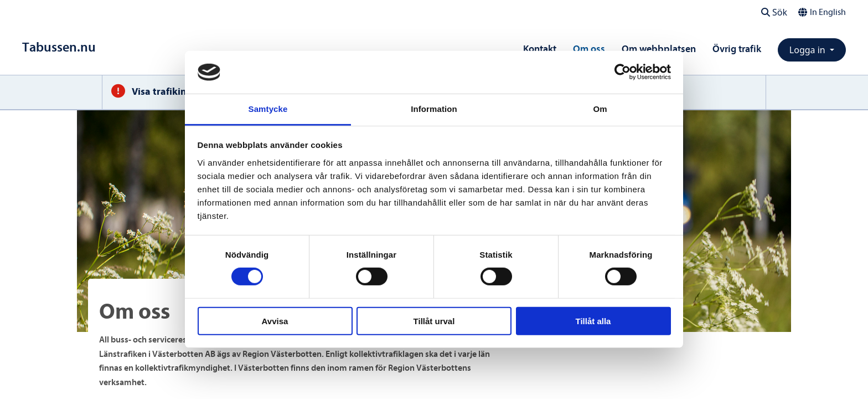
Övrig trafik (737, 49)
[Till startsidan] (59, 47)
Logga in (808, 50)
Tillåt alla (593, 321)
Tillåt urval (434, 321)
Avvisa (275, 321)
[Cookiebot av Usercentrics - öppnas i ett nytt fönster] (622, 72)
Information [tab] (434, 109)
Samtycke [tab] (268, 109)
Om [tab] (600, 109)
